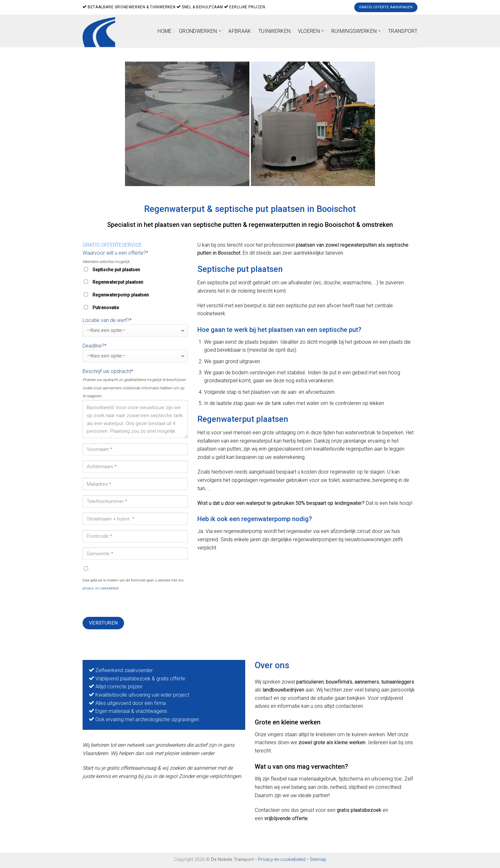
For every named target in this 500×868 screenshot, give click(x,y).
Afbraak (240, 31)
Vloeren (311, 31)
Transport (403, 31)
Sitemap (318, 860)
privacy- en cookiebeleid (100, 588)
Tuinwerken (274, 31)
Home (165, 31)
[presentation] (131, 604)
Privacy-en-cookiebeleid (282, 860)
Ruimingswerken (356, 31)
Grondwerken (200, 31)
